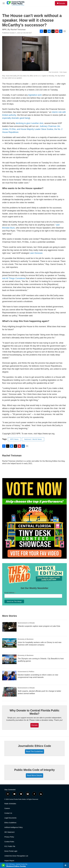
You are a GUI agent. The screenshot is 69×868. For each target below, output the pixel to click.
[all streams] (66, 865)
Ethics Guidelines (10, 823)
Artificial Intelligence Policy (14, 827)
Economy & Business (26, 639)
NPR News (14, 439)
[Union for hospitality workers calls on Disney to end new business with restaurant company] (9, 643)
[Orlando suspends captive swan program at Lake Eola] (9, 627)
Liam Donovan (36, 253)
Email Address (10, 593)
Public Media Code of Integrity (34, 770)
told (14, 278)
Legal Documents (10, 818)
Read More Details (34, 775)
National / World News (33, 439)
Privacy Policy (9, 837)
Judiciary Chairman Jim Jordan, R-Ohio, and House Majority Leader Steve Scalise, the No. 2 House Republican (32, 129)
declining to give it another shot (29, 123)
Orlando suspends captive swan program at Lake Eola (39, 626)
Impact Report (9, 861)
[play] (3, 865)
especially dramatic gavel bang (16, 118)
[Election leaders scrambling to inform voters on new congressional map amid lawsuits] (9, 676)
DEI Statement (9, 832)
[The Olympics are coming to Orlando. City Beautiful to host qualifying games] (9, 659)
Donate (62, 3)
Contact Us (8, 813)
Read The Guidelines (34, 751)
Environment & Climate (26, 623)
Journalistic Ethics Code (34, 746)
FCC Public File (10, 846)
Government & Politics (26, 672)
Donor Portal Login (11, 851)
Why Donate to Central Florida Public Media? (34, 712)
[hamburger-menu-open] (4, 3)
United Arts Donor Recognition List (16, 856)
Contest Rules (9, 842)
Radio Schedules (10, 804)
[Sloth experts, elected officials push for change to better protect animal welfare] (9, 692)
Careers (7, 808)
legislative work (35, 95)
